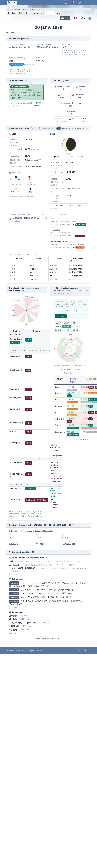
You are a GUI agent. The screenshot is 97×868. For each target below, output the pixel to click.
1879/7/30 (61, 244)
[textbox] (76, 18)
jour (64, 18)
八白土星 (67, 330)
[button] (87, 3)
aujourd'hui (37, 13)
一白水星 (58, 323)
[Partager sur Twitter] (85, 650)
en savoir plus (81, 439)
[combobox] (76, 18)
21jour (24, 13)
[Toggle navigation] (66, 3)
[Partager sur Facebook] (77, 650)
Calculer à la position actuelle (74, 128)
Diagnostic (61, 316)
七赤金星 (58, 330)
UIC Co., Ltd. (23, 651)
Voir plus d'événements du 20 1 (49, 639)
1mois (25, 9)
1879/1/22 (35, 218)
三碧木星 (76, 323)
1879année (16, 9)
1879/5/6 (61, 233)
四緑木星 (58, 327)
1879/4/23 (61, 222)
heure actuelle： (13, 33)
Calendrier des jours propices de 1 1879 (78, 120)
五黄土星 (67, 327)
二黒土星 (67, 323)
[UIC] (12, 2)
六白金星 (76, 327)
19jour (12, 13)
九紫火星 (76, 330)
